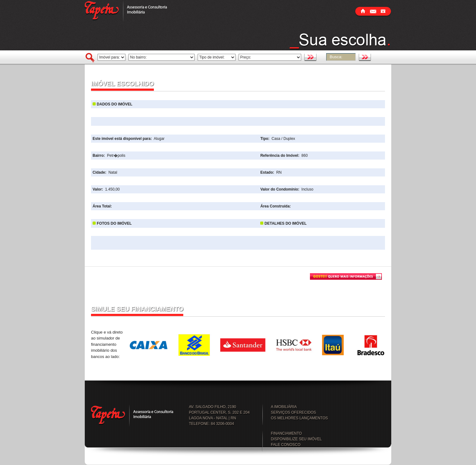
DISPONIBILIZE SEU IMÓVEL (296, 439)
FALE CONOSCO (286, 445)
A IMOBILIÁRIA (284, 407)
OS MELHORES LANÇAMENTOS (299, 418)
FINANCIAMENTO (286, 433)
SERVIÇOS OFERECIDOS (293, 412)
